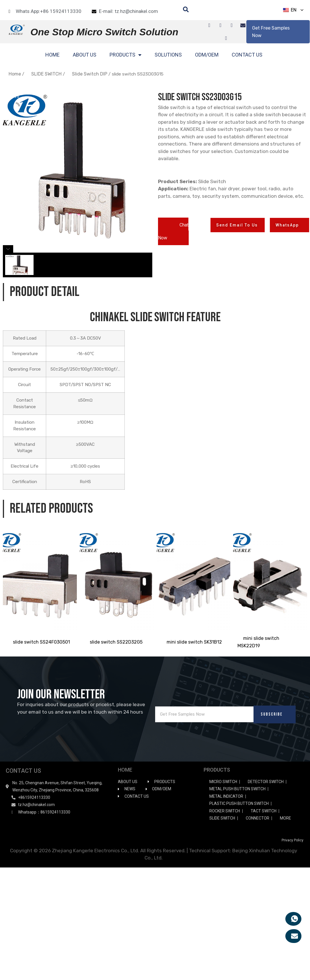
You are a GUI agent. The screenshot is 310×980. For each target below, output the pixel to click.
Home (15, 74)
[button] (173, 231)
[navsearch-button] (183, 10)
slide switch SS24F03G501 (41, 642)
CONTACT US (247, 55)
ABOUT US (85, 55)
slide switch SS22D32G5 (116, 642)
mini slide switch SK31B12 (194, 642)
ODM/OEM (207, 55)
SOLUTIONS (168, 55)
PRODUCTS (125, 55)
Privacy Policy (293, 840)
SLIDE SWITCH (46, 74)
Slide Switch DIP (90, 74)
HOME (52, 55)
